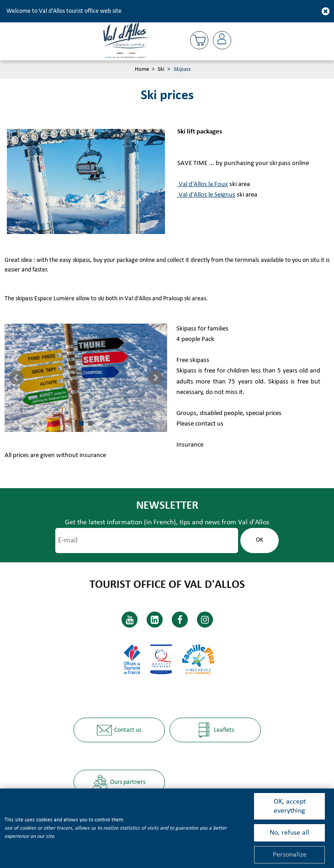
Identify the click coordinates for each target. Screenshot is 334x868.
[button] (199, 40)
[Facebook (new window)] (180, 620)
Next (155, 378)
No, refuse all (289, 833)
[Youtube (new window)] (130, 620)
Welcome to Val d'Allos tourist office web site (64, 11)
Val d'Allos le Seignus (206, 195)
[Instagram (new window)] (205, 620)
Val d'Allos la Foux (203, 184)
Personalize (290, 855)
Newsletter (167, 506)
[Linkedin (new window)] (155, 620)
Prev (16, 378)
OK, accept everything (290, 806)
